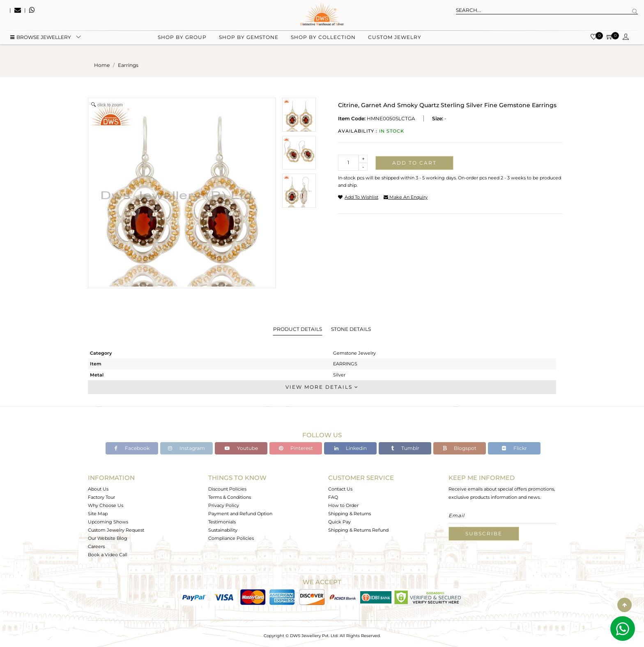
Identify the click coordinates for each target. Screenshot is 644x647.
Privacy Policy (224, 505)
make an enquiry (406, 197)
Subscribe (484, 533)
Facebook (132, 448)
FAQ (333, 497)
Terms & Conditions (230, 497)
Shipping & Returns (350, 514)
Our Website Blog (108, 538)
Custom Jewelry (395, 41)
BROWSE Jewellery (41, 41)
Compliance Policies (231, 538)
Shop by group (182, 41)
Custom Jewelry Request (116, 530)
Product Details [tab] (298, 329)
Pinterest (296, 448)
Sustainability (223, 530)
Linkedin (351, 448)
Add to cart (414, 163)
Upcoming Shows (108, 522)
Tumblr (405, 448)
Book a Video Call (108, 555)
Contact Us (340, 489)
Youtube (241, 448)
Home (102, 65)
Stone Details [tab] (351, 329)
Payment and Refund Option (240, 514)
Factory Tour (101, 497)
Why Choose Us (106, 505)
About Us (98, 489)
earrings (128, 65)
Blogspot (460, 448)
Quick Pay (339, 522)
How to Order (343, 505)
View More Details (322, 387)
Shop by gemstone (249, 41)
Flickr (514, 448)
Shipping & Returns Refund (358, 530)
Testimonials (222, 522)
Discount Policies (227, 489)
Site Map (98, 514)
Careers (96, 546)
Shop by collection (323, 41)
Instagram (186, 448)
